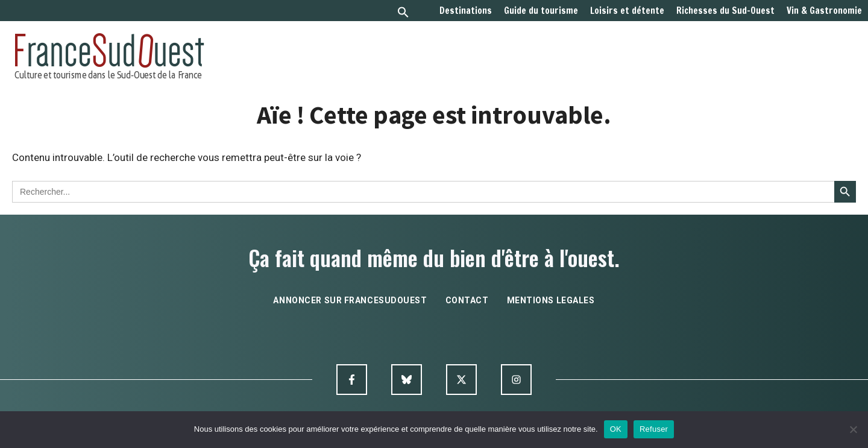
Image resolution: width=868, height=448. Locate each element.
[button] (403, 14)
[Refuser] (853, 429)
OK (616, 429)
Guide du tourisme (541, 11)
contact (467, 300)
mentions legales (551, 300)
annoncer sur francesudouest (350, 300)
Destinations (466, 11)
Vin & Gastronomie (824, 11)
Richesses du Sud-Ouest (725, 11)
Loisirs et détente (627, 11)
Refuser (654, 429)
